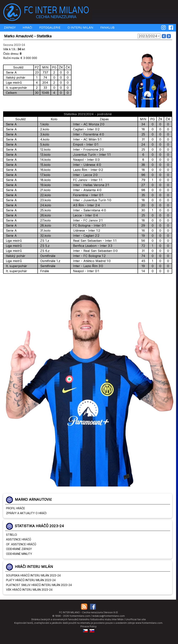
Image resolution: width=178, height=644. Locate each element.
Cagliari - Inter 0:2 (85, 129)
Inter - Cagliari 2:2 (85, 236)
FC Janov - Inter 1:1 (87, 180)
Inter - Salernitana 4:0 (89, 210)
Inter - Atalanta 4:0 (86, 190)
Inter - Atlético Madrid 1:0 (91, 261)
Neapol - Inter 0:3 (85, 160)
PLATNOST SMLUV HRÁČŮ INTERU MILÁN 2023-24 (39, 585)
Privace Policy (89, 626)
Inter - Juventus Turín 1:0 (91, 200)
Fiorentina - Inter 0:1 (87, 195)
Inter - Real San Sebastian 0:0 (94, 251)
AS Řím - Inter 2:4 (85, 205)
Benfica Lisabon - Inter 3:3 (92, 246)
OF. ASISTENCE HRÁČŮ (21, 544)
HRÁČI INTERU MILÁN (34, 567)
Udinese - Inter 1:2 (86, 231)
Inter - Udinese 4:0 (86, 165)
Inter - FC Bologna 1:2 (88, 256)
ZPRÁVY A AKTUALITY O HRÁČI (26, 513)
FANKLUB (107, 28)
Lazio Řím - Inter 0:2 (87, 170)
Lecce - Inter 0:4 (85, 215)
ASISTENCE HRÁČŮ (19, 539)
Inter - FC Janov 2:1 (87, 220)
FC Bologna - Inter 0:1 (88, 225)
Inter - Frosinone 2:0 (87, 150)
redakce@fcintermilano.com (108, 616)
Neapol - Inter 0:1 (85, 271)
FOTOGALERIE (49, 28)
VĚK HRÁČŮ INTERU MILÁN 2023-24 (29, 590)
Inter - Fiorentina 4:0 (88, 134)
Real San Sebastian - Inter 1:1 (94, 241)
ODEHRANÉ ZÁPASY (19, 549)
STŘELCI (12, 535)
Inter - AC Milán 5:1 (86, 139)
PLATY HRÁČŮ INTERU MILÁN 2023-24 (31, 580)
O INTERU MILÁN (80, 28)
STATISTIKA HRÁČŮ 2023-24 (39, 526)
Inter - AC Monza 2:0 (88, 124)
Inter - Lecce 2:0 (84, 175)
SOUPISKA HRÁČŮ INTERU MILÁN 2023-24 (33, 575)
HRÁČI (27, 28)
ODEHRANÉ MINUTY (19, 554)
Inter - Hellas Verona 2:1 (90, 185)
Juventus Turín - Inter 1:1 (91, 155)
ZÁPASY (9, 28)
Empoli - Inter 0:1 (85, 144)
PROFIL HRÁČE (16, 508)
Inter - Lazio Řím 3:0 (87, 266)
